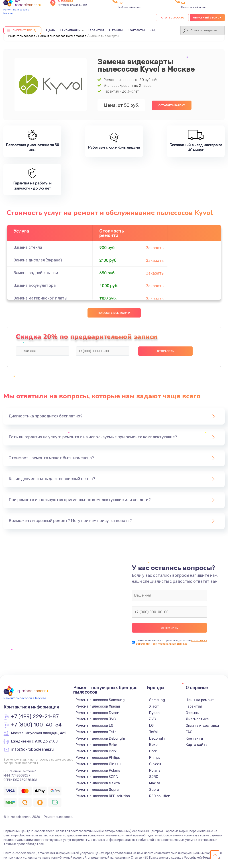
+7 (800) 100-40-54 (36, 725)
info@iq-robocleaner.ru (33, 750)
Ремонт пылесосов (22, 36)
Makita (155, 783)
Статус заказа (172, 18)
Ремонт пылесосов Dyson (97, 713)
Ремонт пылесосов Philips (98, 758)
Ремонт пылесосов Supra (97, 790)
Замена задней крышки (36, 273)
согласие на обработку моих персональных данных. (171, 642)
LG (151, 725)
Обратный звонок (207, 18)
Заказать (155, 248)
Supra (154, 790)
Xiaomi (155, 706)
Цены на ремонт (200, 700)
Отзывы (116, 30)
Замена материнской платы (40, 298)
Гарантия (96, 30)
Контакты (136, 30)
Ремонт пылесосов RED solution (103, 796)
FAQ (153, 30)
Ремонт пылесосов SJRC (97, 777)
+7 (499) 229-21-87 (35, 717)
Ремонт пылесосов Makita (98, 783)
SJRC (154, 777)
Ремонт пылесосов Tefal (96, 732)
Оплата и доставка (202, 725)
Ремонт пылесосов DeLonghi (100, 738)
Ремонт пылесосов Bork (96, 751)
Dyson (154, 713)
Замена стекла (28, 247)
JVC (153, 719)
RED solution (160, 796)
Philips (155, 758)
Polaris (155, 770)
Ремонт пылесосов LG (94, 725)
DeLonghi (157, 738)
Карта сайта (197, 745)
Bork (153, 751)
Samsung (157, 700)
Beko (153, 745)
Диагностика (197, 719)
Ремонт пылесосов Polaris (98, 770)
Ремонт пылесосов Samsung (100, 700)
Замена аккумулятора (35, 285)
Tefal (153, 732)
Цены (51, 30)
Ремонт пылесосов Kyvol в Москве (62, 36)
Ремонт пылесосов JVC (96, 719)
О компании (70, 30)
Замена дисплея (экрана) (38, 260)
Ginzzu (155, 764)
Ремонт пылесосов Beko (96, 745)
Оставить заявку (172, 105)
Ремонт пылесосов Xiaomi (98, 706)
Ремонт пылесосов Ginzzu (98, 764)
